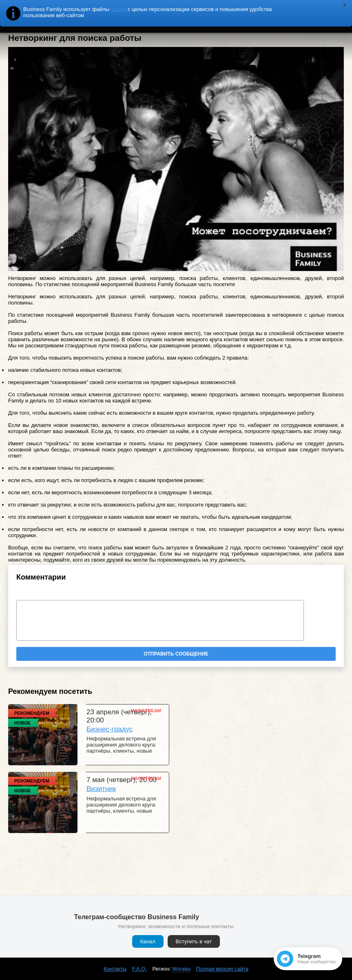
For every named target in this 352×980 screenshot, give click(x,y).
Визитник (101, 789)
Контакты (115, 969)
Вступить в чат (194, 941)
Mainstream (146, 711)
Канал (148, 941)
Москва (181, 969)
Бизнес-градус (110, 729)
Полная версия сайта (222, 969)
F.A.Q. (139, 969)
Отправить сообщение (176, 654)
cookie (119, 9)
